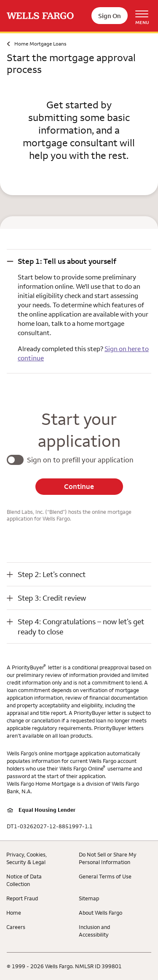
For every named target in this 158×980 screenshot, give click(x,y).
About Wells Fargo (100, 913)
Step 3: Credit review (52, 598)
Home (14, 913)
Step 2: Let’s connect (52, 574)
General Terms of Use (105, 876)
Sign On (110, 16)
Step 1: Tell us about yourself (67, 261)
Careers (16, 927)
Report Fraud (22, 898)
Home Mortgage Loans (40, 44)
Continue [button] (79, 486)
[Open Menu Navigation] (145, 16)
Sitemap (89, 898)
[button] (79, 261)
